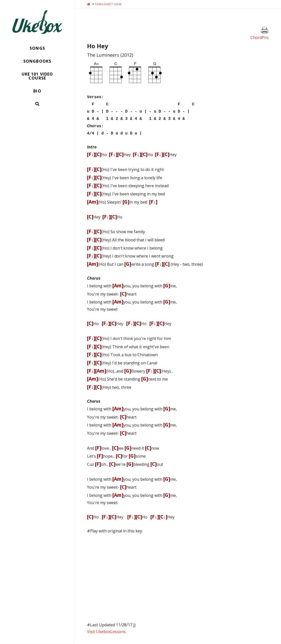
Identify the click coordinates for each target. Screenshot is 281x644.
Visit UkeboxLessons (106, 628)
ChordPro (259, 38)
